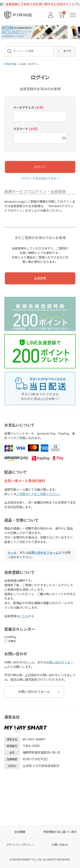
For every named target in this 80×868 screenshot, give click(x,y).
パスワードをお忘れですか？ (40, 179)
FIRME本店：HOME (15, 64)
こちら (24, 616)
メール (12, 553)
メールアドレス (28, 108)
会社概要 (20, 832)
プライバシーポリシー (20, 845)
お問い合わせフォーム (43, 553)
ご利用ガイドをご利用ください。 (39, 494)
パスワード (25, 129)
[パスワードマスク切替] (64, 138)
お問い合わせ (60, 845)
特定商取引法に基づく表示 (60, 832)
